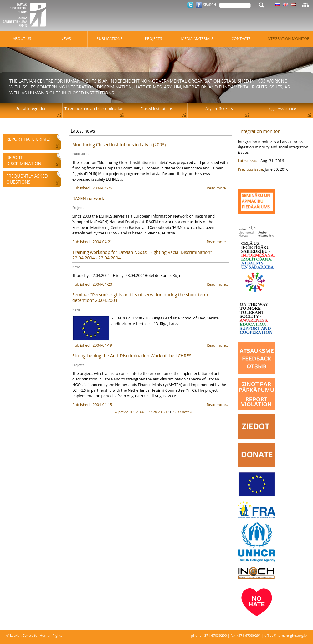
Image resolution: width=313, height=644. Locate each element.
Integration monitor (259, 131)
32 (174, 412)
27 (150, 412)
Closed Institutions (156, 109)
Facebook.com (199, 5)
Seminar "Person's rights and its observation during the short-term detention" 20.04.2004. (140, 297)
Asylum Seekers (219, 109)
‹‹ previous (124, 412)
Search (210, 5)
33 (179, 412)
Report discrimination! (24, 160)
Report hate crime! (28, 139)
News (76, 267)
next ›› (187, 412)
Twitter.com (190, 5)
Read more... (151, 188)
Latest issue (248, 161)
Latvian (293, 5)
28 (155, 412)
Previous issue (250, 169)
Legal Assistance (282, 109)
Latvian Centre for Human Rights (27, 16)
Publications (81, 154)
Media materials (197, 39)
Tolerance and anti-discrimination (94, 109)
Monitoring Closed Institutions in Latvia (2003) (119, 145)
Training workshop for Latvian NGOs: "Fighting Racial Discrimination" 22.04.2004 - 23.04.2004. (142, 255)
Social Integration (31, 109)
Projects (78, 208)
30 (165, 412)
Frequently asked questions (27, 179)
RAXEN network (88, 198)
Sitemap (305, 5)
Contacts (241, 39)
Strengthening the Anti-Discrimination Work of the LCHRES (132, 356)
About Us (22, 39)
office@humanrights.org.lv (286, 635)
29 (160, 412)
